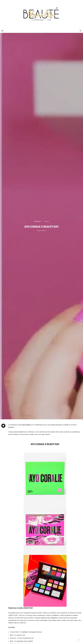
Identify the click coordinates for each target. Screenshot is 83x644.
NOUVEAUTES (37, 221)
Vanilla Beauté (42, 231)
